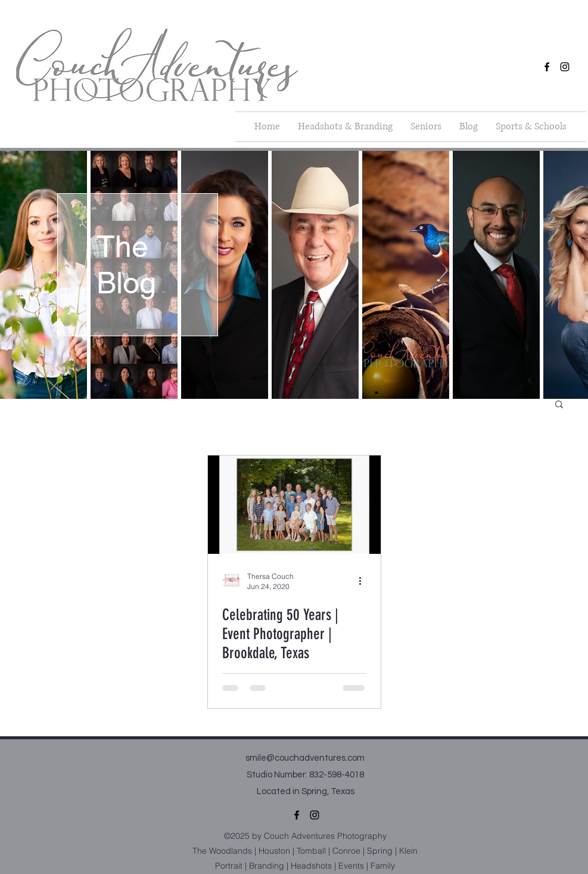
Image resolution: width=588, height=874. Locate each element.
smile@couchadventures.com (305, 758)
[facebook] (547, 67)
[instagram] (565, 67)
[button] (531, 127)
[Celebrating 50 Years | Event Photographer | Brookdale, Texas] (294, 505)
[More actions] (365, 581)
